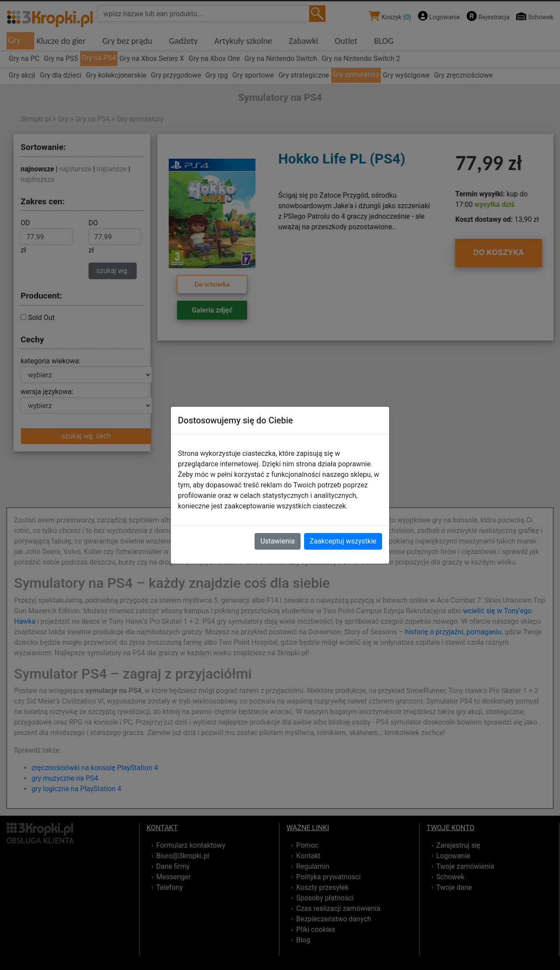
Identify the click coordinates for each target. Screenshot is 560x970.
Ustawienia (277, 541)
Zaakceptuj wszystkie (343, 541)
